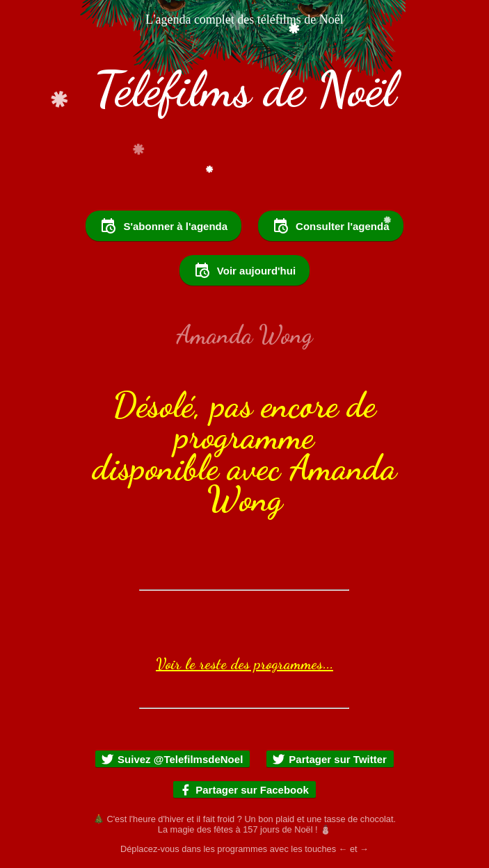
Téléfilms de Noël (245, 89)
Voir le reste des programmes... (244, 664)
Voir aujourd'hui (244, 270)
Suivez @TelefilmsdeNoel (172, 759)
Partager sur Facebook (244, 790)
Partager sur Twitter (329, 759)
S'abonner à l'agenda (163, 226)
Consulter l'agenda (330, 226)
